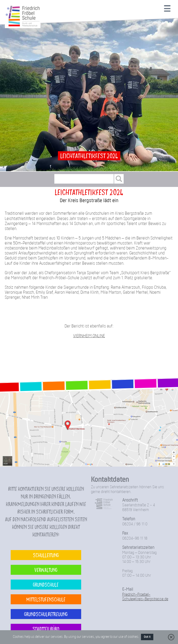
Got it (147, 637)
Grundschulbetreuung (46, 614)
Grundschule (46, 584)
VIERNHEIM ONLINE (89, 336)
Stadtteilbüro (46, 629)
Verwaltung (46, 570)
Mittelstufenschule (46, 599)
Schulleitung (46, 555)
